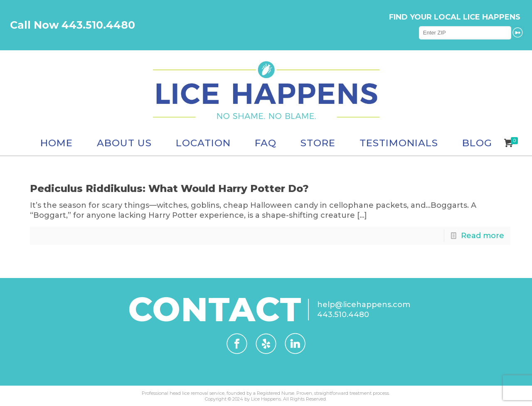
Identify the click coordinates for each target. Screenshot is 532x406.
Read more (483, 236)
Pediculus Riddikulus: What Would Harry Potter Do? (169, 188)
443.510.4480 (343, 315)
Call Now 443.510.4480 (73, 25)
